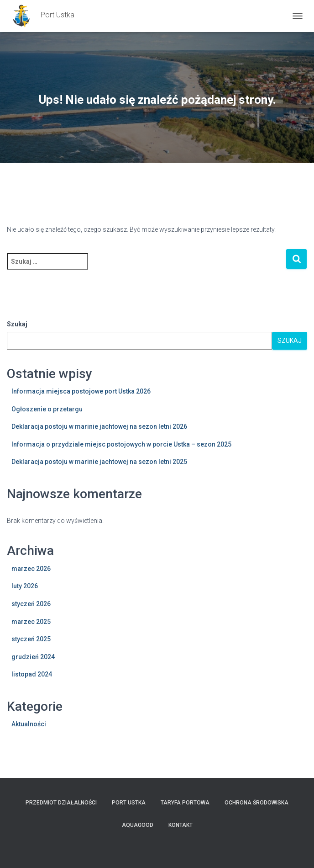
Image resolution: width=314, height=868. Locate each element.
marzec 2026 (31, 569)
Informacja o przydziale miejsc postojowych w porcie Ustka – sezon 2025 (121, 444)
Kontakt (181, 825)
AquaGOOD (138, 825)
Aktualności (29, 724)
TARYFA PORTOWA (185, 803)
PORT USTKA (129, 803)
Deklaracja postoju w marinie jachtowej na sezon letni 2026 (99, 426)
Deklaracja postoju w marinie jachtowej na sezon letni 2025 (99, 462)
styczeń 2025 (31, 639)
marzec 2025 (31, 622)
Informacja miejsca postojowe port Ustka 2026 (81, 391)
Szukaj (17, 324)
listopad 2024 (32, 674)
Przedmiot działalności (61, 803)
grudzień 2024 (33, 657)
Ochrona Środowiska (256, 803)
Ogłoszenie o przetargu (47, 409)
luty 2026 (25, 586)
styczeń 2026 (31, 604)
